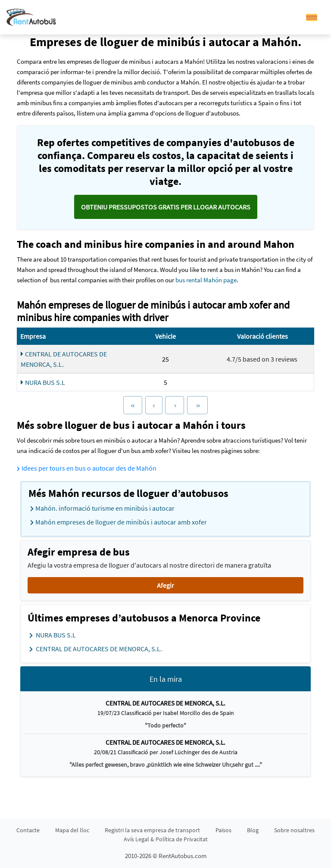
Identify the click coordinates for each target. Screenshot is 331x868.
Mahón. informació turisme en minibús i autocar (102, 509)
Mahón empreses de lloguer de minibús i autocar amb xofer (119, 522)
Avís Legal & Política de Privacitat (166, 839)
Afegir (165, 585)
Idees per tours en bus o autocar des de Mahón (87, 468)
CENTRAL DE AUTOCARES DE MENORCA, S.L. (64, 359)
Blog (253, 830)
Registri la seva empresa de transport (152, 830)
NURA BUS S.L (43, 382)
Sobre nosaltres (294, 830)
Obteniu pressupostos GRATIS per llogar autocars (166, 207)
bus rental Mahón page (206, 280)
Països (223, 830)
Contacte (28, 830)
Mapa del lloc (72, 830)
